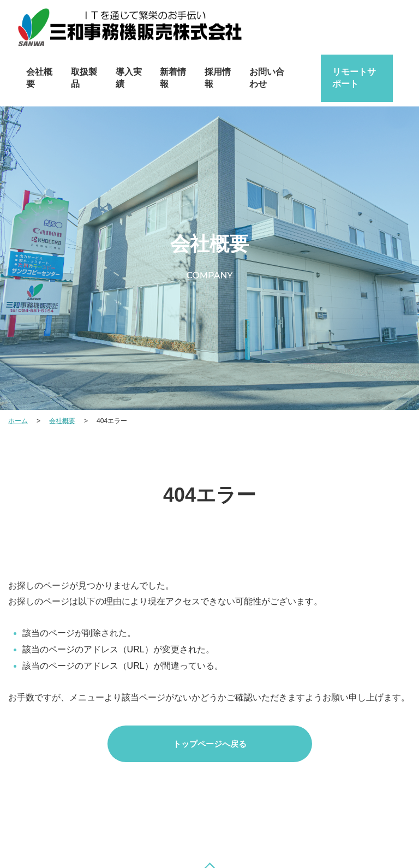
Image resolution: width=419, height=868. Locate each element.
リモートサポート (354, 78)
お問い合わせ (267, 78)
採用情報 (218, 78)
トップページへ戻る (210, 744)
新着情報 (173, 78)
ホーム (18, 421)
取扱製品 (84, 78)
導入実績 (129, 78)
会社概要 (39, 78)
